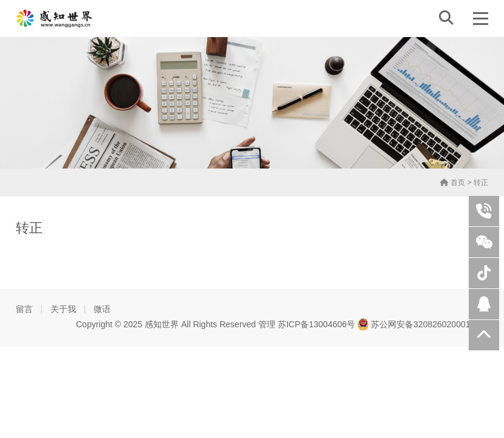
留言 (24, 309)
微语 (102, 309)
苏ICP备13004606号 (317, 324)
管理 (267, 324)
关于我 (63, 309)
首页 (453, 182)
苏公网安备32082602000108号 (423, 324)
